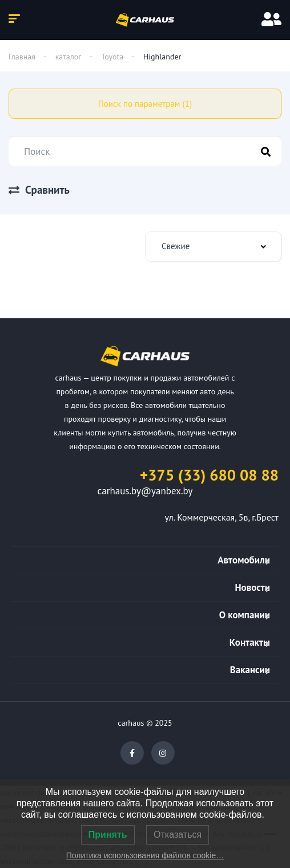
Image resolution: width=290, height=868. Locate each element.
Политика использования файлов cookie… (145, 855)
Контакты (250, 642)
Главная (22, 57)
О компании (245, 615)
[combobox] (213, 247)
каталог (69, 57)
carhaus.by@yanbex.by (145, 491)
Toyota (112, 57)
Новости (252, 587)
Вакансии (250, 670)
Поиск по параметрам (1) (145, 104)
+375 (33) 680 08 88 (209, 475)
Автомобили (244, 560)
